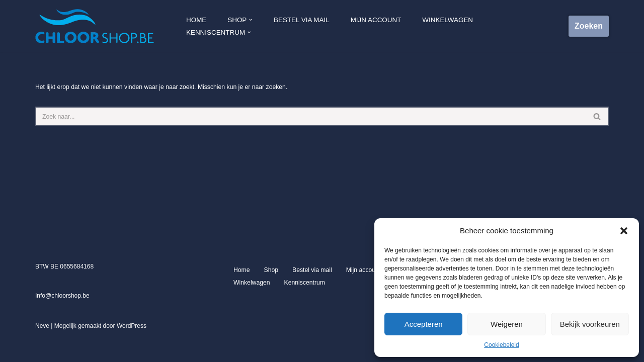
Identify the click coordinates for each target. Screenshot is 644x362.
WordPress (132, 351)
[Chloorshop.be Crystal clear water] (95, 26)
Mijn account (376, 26)
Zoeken (589, 26)
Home (198, 26)
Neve (42, 351)
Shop (271, 296)
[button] (624, 231)
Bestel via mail (303, 26)
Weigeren (507, 324)
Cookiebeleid (501, 345)
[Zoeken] (311, 116)
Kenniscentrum (303, 308)
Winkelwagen (447, 26)
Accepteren (424, 324)
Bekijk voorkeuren (590, 324)
